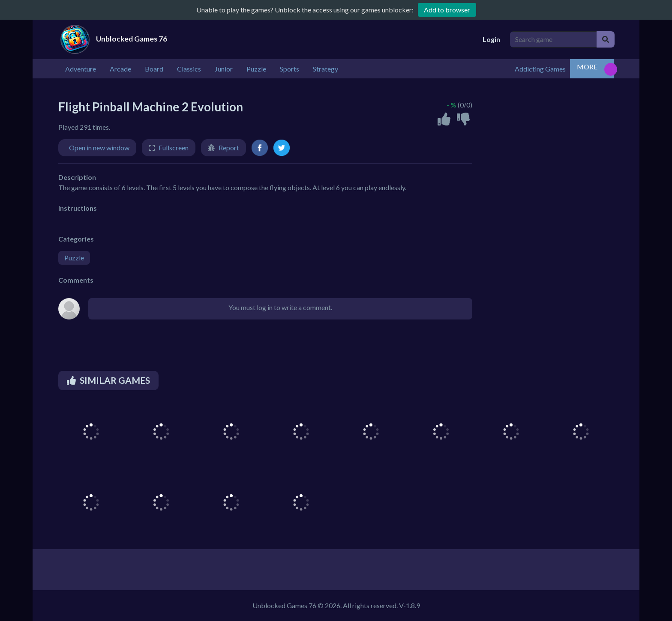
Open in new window (99, 148)
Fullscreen (174, 148)
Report (229, 148)
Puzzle (74, 258)
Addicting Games (540, 69)
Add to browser (447, 10)
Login (491, 39)
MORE (587, 67)
